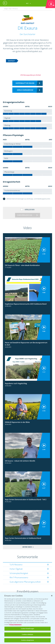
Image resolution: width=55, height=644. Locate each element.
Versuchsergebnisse (25, 90)
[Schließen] (52, 596)
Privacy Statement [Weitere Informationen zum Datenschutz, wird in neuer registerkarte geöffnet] (15, 625)
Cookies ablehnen (27, 634)
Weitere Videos (27, 547)
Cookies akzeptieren (27, 640)
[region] (27, 618)
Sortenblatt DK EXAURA (25, 83)
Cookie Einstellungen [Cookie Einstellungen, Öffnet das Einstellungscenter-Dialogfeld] (28, 629)
